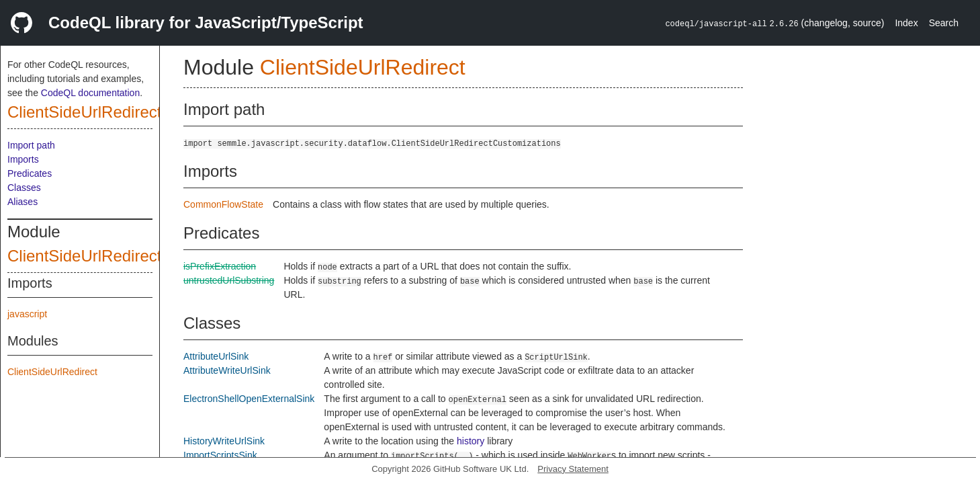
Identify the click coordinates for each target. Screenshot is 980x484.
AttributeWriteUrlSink (227, 370)
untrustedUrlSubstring (229, 280)
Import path (31, 145)
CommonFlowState (223, 204)
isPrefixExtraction (220, 266)
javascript (27, 314)
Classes (24, 188)
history (471, 441)
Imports (23, 159)
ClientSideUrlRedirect (84, 112)
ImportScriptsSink (220, 455)
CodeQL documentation (90, 93)
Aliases (23, 202)
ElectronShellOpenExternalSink (249, 399)
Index (906, 23)
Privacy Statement (573, 469)
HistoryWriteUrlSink (224, 441)
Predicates (30, 173)
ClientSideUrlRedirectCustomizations (139, 256)
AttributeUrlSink (216, 356)
